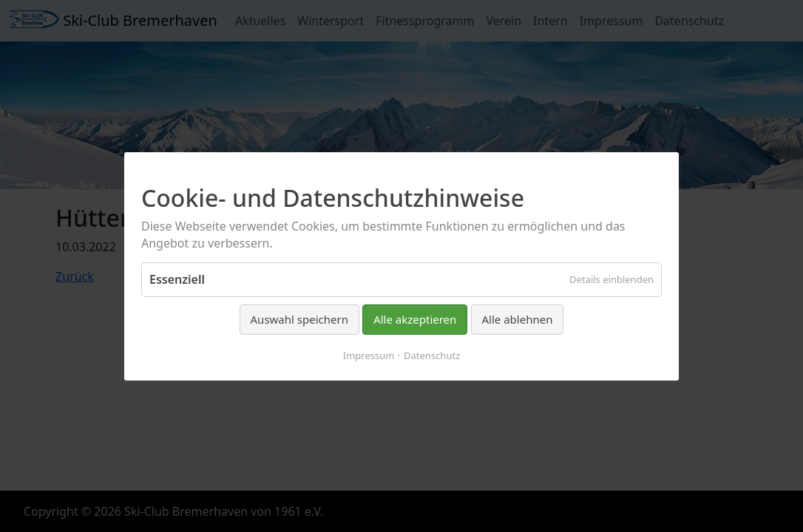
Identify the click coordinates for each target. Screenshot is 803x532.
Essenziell (177, 279)
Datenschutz (432, 355)
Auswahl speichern (299, 319)
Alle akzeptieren (415, 319)
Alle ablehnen (518, 319)
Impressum (369, 355)
